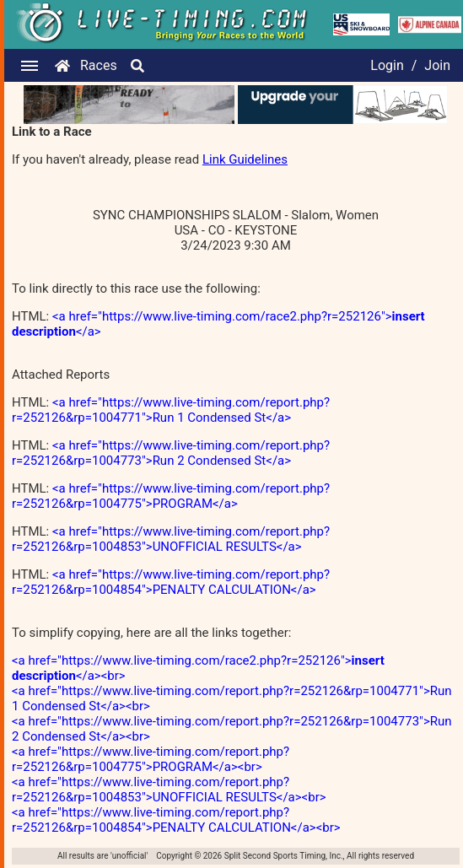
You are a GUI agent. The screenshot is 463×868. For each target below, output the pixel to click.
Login (387, 65)
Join (437, 65)
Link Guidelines (245, 159)
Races (99, 65)
